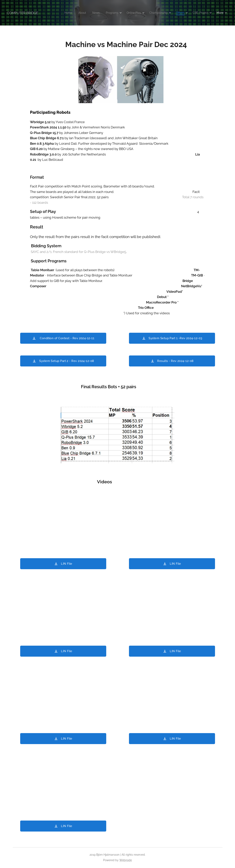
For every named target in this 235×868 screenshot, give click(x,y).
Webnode (126, 860)
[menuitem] (61, 13)
